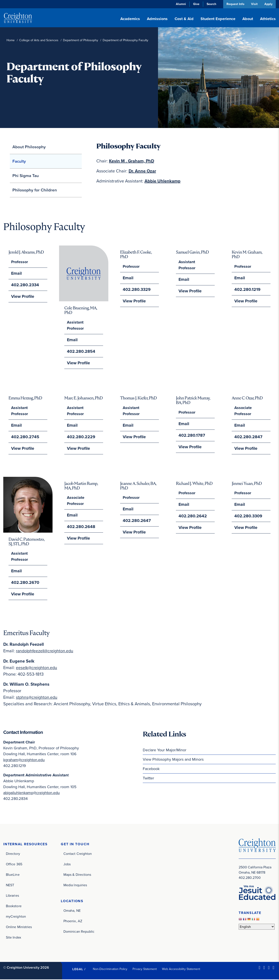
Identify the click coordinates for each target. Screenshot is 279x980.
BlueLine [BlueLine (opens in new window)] (13, 875)
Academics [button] (130, 19)
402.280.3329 (136, 290)
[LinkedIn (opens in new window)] (259, 968)
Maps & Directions (77, 875)
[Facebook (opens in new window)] (264, 968)
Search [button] (210, 4)
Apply (268, 4)
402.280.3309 (247, 516)
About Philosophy (29, 147)
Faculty (19, 161)
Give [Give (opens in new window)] (195, 4)
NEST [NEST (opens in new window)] (10, 885)
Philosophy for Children (35, 190)
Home (11, 40)
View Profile (22, 297)
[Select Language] (257, 927)
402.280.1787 (191, 435)
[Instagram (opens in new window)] (269, 968)
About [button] (248, 19)
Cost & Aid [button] (184, 19)
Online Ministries (19, 927)
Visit (254, 4)
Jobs (67, 865)
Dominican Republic (79, 932)
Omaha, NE (72, 911)
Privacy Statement (145, 969)
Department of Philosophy (81, 40)
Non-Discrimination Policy (110, 969)
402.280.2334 (24, 285)
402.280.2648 (80, 527)
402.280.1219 (246, 290)
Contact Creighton (78, 854)
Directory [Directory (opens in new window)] (13, 854)
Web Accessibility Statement (181, 969)
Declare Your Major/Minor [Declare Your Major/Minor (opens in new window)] (165, 750)
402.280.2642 (192, 516)
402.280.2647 (136, 521)
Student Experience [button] (218, 19)
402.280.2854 (80, 351)
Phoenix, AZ (73, 922)
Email (16, 273)
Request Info (234, 4)
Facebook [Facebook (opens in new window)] (151, 769)
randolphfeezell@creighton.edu (46, 651)
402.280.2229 (80, 437)
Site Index (14, 938)
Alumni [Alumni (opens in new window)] (180, 4)
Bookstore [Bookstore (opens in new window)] (14, 906)
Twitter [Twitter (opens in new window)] (148, 778)
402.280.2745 (24, 437)
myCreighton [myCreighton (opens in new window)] (16, 917)
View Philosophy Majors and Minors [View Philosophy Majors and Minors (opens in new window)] (173, 760)
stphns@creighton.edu (37, 697)
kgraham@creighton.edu (24, 760)
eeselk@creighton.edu (37, 668)
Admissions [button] (157, 19)
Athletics (268, 19)
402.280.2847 (247, 437)
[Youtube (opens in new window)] (273, 968)
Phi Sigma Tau (26, 176)
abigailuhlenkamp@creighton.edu (31, 793)
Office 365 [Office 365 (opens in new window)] (14, 865)
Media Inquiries (75, 885)
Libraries (12, 896)
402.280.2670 (24, 583)
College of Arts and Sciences (39, 40)
